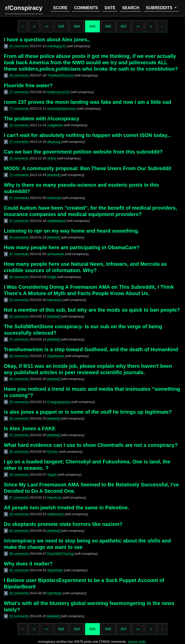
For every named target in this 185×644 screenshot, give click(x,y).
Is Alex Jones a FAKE (30, 428)
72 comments (19, 175)
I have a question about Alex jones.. (47, 40)
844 (77, 26)
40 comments (19, 277)
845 (92, 26)
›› (151, 26)
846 (108, 26)
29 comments (19, 475)
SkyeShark (55, 570)
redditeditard (57, 221)
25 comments (19, 158)
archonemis (56, 254)
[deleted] (54, 175)
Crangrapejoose (59, 402)
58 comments (19, 554)
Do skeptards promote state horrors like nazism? (63, 524)
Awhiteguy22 (57, 46)
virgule (52, 475)
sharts (52, 158)
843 (61, 26)
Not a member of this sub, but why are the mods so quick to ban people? (92, 310)
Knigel (52, 277)
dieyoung (54, 142)
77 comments (19, 109)
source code (137, 642)
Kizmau (53, 452)
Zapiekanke (56, 356)
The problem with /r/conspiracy (42, 119)
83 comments (19, 531)
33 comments (19, 125)
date (110, 8)
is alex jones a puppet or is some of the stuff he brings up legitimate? (88, 412)
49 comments (19, 356)
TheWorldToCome (61, 75)
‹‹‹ (47, 26)
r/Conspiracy (24, 8)
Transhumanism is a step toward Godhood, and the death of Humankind (91, 349)
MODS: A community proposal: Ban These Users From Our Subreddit (88, 168)
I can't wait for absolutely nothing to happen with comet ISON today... (88, 135)
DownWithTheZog (61, 554)
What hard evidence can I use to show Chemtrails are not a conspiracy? (91, 445)
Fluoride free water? (28, 85)
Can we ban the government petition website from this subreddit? (83, 152)
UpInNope (55, 593)
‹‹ (34, 26)
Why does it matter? (28, 564)
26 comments (19, 237)
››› (138, 26)
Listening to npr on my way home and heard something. (71, 231)
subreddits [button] (160, 8)
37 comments (19, 142)
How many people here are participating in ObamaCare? (72, 247)
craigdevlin (55, 125)
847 (124, 26)
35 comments (19, 452)
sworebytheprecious (62, 109)
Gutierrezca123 (59, 92)
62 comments (19, 316)
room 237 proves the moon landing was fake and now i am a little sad (88, 102)
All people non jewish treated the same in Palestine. (66, 508)
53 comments (19, 300)
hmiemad (54, 198)
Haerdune (55, 300)
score (60, 8)
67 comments (19, 497)
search (131, 8)
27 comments (19, 92)
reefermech (56, 514)
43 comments (19, 75)
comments (86, 8)
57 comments (19, 198)
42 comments (19, 46)
